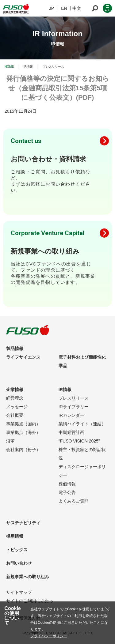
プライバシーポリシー (49, 636)
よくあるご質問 (74, 501)
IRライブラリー (74, 407)
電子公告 (67, 492)
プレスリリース (74, 398)
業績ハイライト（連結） (82, 424)
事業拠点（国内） (23, 424)
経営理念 (15, 398)
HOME (9, 67)
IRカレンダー (71, 415)
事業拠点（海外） (23, 432)
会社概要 (15, 415)
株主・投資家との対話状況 (82, 454)
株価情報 (67, 484)
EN (64, 8)
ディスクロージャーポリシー (82, 471)
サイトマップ (19, 592)
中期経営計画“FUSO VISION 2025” (79, 437)
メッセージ (17, 407)
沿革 (10, 441)
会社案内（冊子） (23, 450)
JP (52, 8)
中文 (77, 8)
